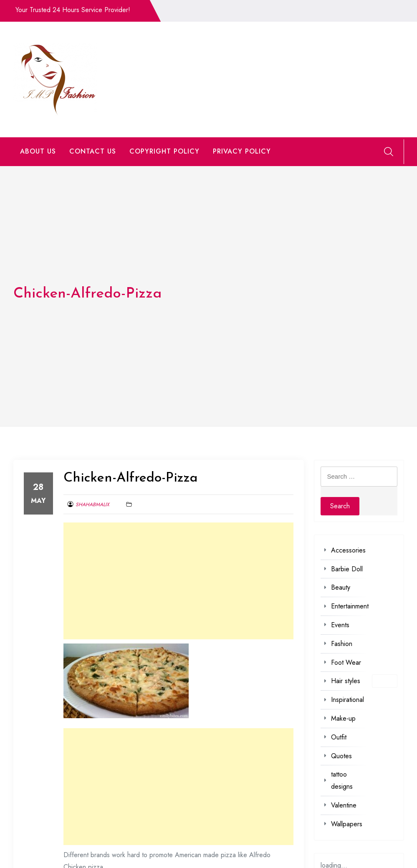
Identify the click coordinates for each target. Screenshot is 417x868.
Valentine (344, 805)
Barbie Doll (347, 569)
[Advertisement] (178, 581)
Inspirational (347, 700)
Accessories (348, 550)
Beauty (341, 587)
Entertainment (350, 606)
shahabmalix (92, 505)
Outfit (339, 737)
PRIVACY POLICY (242, 151)
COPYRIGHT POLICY (164, 151)
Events (340, 625)
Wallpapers (347, 824)
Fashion (342, 644)
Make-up (343, 718)
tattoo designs (342, 780)
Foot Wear (346, 662)
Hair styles (346, 681)
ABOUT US (38, 151)
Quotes (341, 756)
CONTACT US (93, 151)
